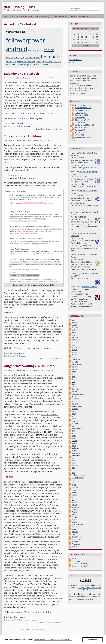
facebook (29, 58)
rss (47, 62)
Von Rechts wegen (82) (84, 137)
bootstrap (76, 347)
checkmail (76, 359)
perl (73, 468)
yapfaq (75, 546)
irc (73, 433)
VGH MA (75, 527)
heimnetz (51, 57)
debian (49, 50)
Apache (75, 327)
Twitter (75, 517)
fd (73, 401)
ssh (59, 62)
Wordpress (76, 544)
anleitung (32, 50)
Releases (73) (80, 130)
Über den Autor (60, 16)
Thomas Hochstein (23, 78)
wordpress (43, 64)
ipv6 (73, 431)
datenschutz (77, 364)
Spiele (74, 492)
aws (73, 335)
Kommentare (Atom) (80, 566)
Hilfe (32, 148)
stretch (12, 64)
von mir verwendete (24, 145)
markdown (76, 453)
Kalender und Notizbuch (21, 74)
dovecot (10, 58)
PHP (73, 470)
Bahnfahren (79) (82, 110)
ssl (7, 64)
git (73, 411)
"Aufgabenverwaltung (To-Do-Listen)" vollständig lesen (29, 612)
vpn (18, 64)
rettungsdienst (78, 478)
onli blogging (76, 212)
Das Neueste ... (75, 60)
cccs (73, 357)
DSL (73, 386)
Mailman (75, 448)
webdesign (25, 64)
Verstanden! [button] (93, 640)
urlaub (74, 519)
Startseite (8, 16)
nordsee (75, 463)
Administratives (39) (83, 105)
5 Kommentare (19, 617)
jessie (19, 62)
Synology (75, 507)
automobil (76, 332)
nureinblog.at (77, 273)
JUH (73, 438)
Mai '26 (86, 46)
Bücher (75, 355)
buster (74, 350)
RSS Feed (75, 559)
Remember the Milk (50, 415)
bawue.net (76, 340)
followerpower (26, 40)
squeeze (75, 495)
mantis (75, 451)
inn (15, 62)
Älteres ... (73, 62)
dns (73, 377)
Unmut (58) (79, 135)
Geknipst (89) (81, 113)
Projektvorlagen (15, 175)
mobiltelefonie (29, 62)
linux (74, 446)
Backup (75, 337)
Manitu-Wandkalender (52, 103)
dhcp (74, 372)
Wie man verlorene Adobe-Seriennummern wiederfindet (84, 289)
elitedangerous (78, 394)
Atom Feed (76, 561)
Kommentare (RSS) (79, 563)
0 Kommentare (22, 123)
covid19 (75, 362)
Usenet (75, 522)
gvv (73, 416)
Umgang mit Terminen (49, 86)
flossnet (75, 404)
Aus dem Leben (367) (83, 108)
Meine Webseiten (25, 16)
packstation (76, 465)
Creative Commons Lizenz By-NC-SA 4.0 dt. (89, 589)
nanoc (39, 62)
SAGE (74, 485)
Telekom (75, 512)
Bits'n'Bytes (8, 353)
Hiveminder (15, 417)
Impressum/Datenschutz (82, 16)
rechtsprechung (78, 475)
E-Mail (74, 391)
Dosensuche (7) (81, 123)
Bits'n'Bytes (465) (82, 115)
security (75, 487)
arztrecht (75, 330)
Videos (74, 529)
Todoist (51, 471)
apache (40, 50)
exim (22, 58)
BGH (74, 345)
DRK (73, 382)
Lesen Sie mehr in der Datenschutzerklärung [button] (53, 640)
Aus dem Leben (10, 123)
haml (74, 418)
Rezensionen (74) (82, 132)
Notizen (12, 88)
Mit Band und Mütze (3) (84, 125)
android (17, 49)
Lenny (74, 441)
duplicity (75, 389)
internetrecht (77, 428)
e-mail (17, 58)
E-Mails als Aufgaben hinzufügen (23, 178)
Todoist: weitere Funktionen (24, 136)
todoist (34, 126)
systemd (75, 510)
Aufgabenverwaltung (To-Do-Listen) (30, 366)
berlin (74, 342)
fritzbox (37, 58)
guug (74, 414)
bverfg (74, 352)
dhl (73, 374)
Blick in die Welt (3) (82, 120)
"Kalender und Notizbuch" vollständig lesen (24, 118)
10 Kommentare (20, 353)
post (74, 473)
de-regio (75, 367)
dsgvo (74, 384)
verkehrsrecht (77, 524)
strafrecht (76, 502)
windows (34, 64)
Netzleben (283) (81, 127)
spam (74, 490)
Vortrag (75, 532)
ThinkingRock (22, 438)
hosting (10, 62)
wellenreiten (77, 539)
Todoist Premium (15, 157)
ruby (51, 62)
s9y (56, 62)
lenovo (74, 443)
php (44, 62)
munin (74, 458)
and (73, 320)
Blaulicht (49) (80, 118)
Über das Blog (43, 16)
